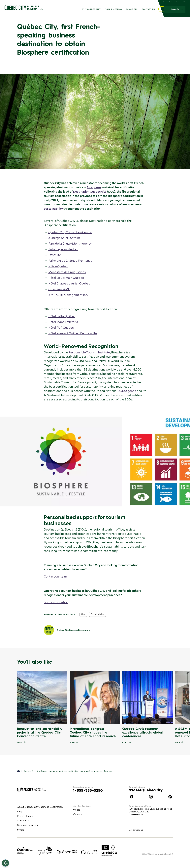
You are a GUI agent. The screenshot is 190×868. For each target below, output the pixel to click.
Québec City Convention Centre (70, 232)
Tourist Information (171, 2)
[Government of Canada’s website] (89, 852)
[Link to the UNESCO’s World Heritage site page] (109, 851)
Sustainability (98, 614)
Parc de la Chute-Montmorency (70, 244)
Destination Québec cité (90, 192)
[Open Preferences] (5, 863)
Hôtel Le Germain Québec (66, 278)
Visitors (77, 814)
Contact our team (56, 576)
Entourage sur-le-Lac (63, 249)
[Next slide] (182, 697)
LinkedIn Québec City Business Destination (170, 797)
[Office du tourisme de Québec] (25, 851)
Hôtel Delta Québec (62, 316)
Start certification (56, 602)
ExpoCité (55, 255)
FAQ (19, 811)
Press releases (25, 816)
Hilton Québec (58, 266)
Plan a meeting (113, 9)
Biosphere (94, 187)
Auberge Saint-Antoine (64, 238)
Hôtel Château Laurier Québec (69, 283)
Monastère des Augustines (67, 272)
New (83, 614)
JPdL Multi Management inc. (68, 295)
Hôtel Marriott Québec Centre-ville (73, 333)
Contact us (148, 9)
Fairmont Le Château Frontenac (70, 261)
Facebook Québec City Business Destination (132, 797)
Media (21, 830)
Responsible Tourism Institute (89, 352)
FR (184, 2)
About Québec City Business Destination (40, 807)
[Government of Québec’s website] (67, 852)
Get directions (136, 830)
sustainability (53, 209)
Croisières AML (59, 289)
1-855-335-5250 (88, 790)
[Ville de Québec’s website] (45, 850)
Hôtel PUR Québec (61, 328)
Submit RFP (132, 9)
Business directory (28, 825)
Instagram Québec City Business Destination (151, 797)
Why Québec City (91, 9)
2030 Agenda (127, 391)
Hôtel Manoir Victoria (63, 322)
